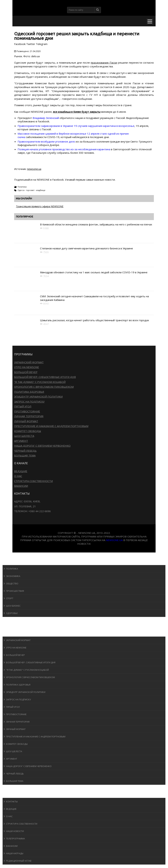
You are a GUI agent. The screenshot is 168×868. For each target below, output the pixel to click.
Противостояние (27, 411)
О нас (18, 476)
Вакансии (21, 486)
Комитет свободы (28, 431)
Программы (13, 633)
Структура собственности (33, 481)
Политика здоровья (29, 392)
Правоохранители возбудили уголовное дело (46, 141)
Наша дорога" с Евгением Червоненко (42, 446)
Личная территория (29, 416)
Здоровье (12, 613)
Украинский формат (29, 362)
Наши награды (15, 853)
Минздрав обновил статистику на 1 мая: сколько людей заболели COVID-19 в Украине (94, 272)
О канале (11, 795)
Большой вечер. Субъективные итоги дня (45, 377)
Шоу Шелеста (24, 436)
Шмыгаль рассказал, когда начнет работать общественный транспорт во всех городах (95, 320)
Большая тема (25, 455)
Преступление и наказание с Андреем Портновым (51, 426)
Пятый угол (23, 406)
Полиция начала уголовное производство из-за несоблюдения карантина (64, 149)
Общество (12, 583)
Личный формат (26, 421)
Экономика (13, 576)
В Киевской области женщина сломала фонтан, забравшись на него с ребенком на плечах (96, 224)
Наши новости (15, 831)
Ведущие (21, 471)
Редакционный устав (19, 861)
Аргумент (21, 441)
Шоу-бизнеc (13, 606)
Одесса (21, 190)
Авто (9, 627)
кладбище (41, 190)
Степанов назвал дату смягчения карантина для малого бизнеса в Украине (87, 248)
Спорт (10, 598)
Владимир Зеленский (46, 118)
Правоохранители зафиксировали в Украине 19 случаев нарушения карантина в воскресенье (76, 126)
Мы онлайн (24, 198)
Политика (22, 187)
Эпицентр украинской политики (38, 397)
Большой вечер (26, 372)
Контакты (12, 801)
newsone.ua (34, 169)
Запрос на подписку (29, 402)
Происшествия (15, 591)
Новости (11, 562)
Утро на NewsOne (27, 367)
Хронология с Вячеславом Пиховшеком (44, 387)
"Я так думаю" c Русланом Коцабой (40, 382)
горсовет (30, 190)
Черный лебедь (25, 451)
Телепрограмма (15, 839)
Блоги (9, 788)
